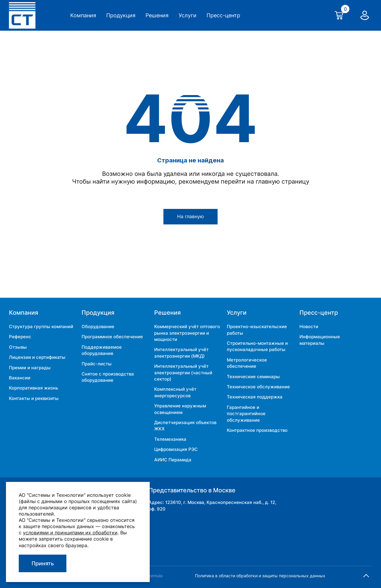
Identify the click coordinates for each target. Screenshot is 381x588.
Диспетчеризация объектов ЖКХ (185, 426)
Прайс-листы (97, 364)
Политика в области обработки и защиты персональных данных (260, 576)
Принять (43, 563)
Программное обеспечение (112, 337)
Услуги (188, 15)
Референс (20, 337)
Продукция (121, 15)
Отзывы (18, 347)
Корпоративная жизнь (33, 388)
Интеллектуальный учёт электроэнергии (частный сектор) (183, 373)
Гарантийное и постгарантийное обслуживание (246, 414)
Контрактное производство (257, 430)
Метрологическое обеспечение (247, 363)
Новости (309, 326)
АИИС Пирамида (173, 460)
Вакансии (20, 378)
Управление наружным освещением (180, 409)
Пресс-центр (223, 15)
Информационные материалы (320, 340)
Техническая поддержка (255, 397)
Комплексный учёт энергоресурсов (175, 392)
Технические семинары (253, 377)
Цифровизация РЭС (176, 449)
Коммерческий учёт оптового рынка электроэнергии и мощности (187, 333)
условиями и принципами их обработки (70, 533)
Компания (83, 15)
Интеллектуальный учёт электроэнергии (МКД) (181, 353)
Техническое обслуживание (258, 387)
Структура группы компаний (41, 326)
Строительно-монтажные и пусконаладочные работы (257, 346)
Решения (157, 15)
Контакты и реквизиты (34, 398)
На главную (190, 217)
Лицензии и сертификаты (37, 357)
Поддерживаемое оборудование (102, 350)
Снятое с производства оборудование (108, 377)
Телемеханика (170, 439)
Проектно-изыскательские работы (257, 330)
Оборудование (98, 326)
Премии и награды (30, 368)
